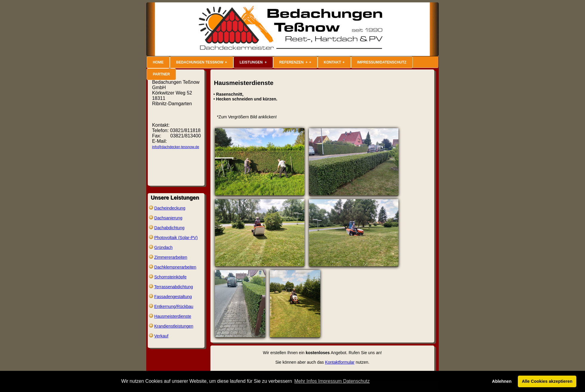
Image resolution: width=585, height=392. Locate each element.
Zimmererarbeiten (171, 257)
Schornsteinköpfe (170, 277)
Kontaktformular (340, 362)
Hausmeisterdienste (173, 316)
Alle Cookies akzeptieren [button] (547, 381)
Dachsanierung (168, 218)
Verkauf (161, 336)
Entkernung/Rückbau (174, 306)
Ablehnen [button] (502, 381)
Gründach (163, 247)
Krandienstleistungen (174, 326)
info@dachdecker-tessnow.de (176, 147)
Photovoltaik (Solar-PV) (176, 238)
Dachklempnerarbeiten (175, 267)
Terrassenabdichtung (174, 287)
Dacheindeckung (170, 208)
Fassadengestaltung (173, 297)
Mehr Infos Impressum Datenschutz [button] (332, 381)
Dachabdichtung (169, 228)
